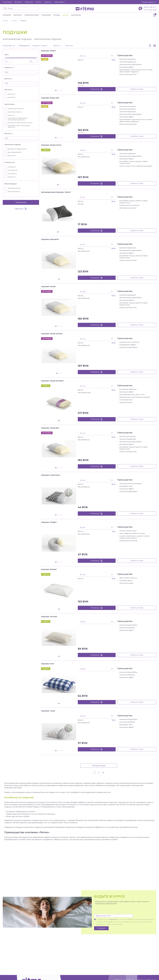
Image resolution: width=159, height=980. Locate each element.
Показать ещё (99, 766)
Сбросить (21, 209)
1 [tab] (56, 91)
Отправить (101, 928)
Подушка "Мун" (48, 664)
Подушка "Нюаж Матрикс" (53, 381)
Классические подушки (48, 39)
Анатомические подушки (17, 39)
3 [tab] (60, 91)
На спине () (12, 174)
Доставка (18, 2)
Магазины (76, 15)
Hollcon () (11, 115)
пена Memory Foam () (16, 109)
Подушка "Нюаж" (49, 287)
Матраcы (18, 15)
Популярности (24, 46)
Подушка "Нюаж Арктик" (52, 334)
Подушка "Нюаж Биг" (50, 428)
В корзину (97, 89)
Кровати (7, 15)
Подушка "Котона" (49, 617)
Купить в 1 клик (137, 89)
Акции (66, 15)
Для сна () (12, 156)
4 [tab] (62, 91)
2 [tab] (58, 91)
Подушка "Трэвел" (49, 522)
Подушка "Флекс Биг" (50, 98)
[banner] (85, 8)
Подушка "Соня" (48, 711)
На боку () (12, 167)
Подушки (46, 15)
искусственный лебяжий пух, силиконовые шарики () (18, 119)
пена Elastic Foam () (15, 112)
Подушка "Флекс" (49, 51)
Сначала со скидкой (40, 46)
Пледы (57, 15)
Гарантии (48, 2)
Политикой (113, 919)
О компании (7, 2)
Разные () (12, 177)
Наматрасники (32, 15)
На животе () (13, 170)
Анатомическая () (14, 188)
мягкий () (12, 97)
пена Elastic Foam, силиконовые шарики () (19, 126)
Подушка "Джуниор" (50, 239)
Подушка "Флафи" (49, 569)
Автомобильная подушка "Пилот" (56, 192)
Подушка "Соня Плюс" (51, 475)
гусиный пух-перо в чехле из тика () (20, 123)
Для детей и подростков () (17, 149)
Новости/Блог (60, 2)
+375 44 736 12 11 (150, 7)
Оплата (38, 2)
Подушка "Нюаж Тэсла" (51, 145)
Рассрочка (29, 2)
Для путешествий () (15, 152)
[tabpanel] (59, 72)
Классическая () (14, 191)
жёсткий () (11, 94)
